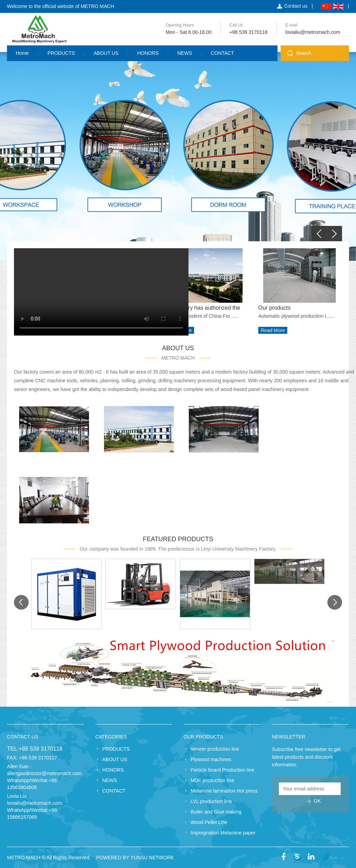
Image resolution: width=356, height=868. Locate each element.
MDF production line (212, 780)
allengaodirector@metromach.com (44, 773)
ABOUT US (106, 53)
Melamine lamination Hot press (224, 791)
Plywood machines (211, 759)
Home (22, 53)
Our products (274, 308)
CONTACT (222, 53)
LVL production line (211, 801)
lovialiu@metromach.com (313, 32)
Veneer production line (215, 749)
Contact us (296, 6)
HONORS (148, 53)
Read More (273, 330)
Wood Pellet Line (209, 822)
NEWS (185, 53)
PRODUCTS (61, 53)
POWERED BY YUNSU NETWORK (135, 858)
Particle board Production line (222, 770)
